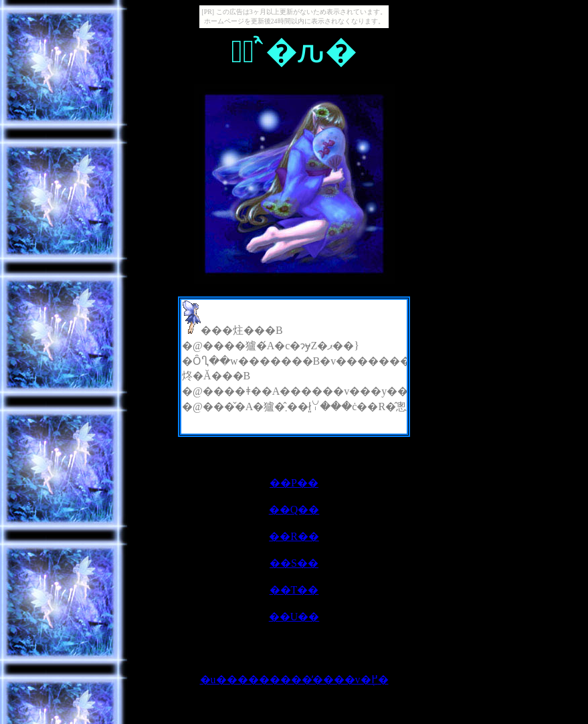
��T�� (294, 590)
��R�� (294, 536)
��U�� (294, 617)
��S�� (294, 563)
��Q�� (294, 510)
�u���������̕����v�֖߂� (294, 680)
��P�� (294, 483)
